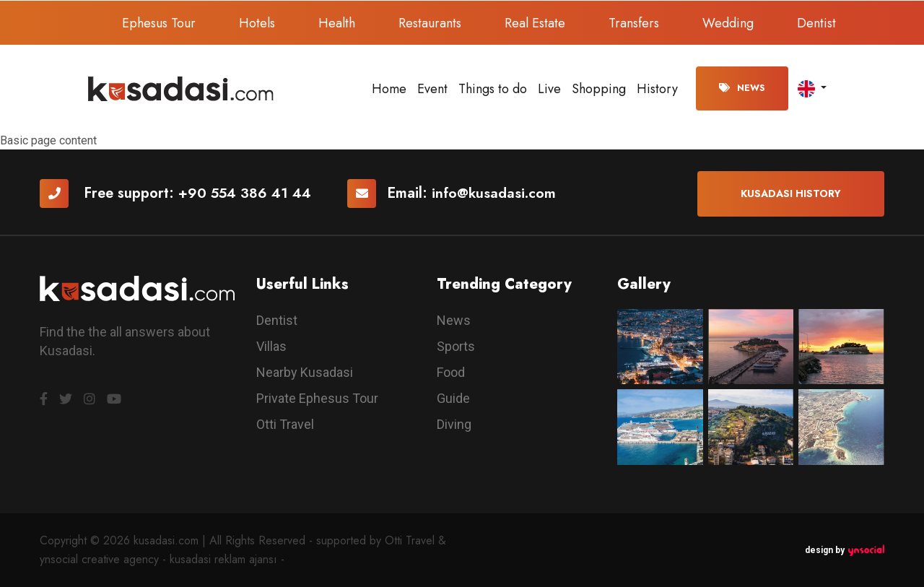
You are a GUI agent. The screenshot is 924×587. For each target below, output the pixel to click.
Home (389, 89)
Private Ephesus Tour (317, 398)
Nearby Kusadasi (305, 372)
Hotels (257, 23)
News (742, 88)
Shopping (599, 89)
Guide (453, 398)
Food (451, 372)
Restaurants (430, 23)
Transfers (634, 23)
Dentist (816, 23)
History (657, 89)
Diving (454, 424)
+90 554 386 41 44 (246, 193)
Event (432, 89)
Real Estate (535, 23)
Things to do (493, 89)
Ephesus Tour (159, 23)
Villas (271, 346)
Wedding (728, 23)
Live (549, 89)
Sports (456, 346)
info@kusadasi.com (498, 193)
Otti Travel (285, 424)
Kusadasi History (791, 194)
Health (337, 23)
